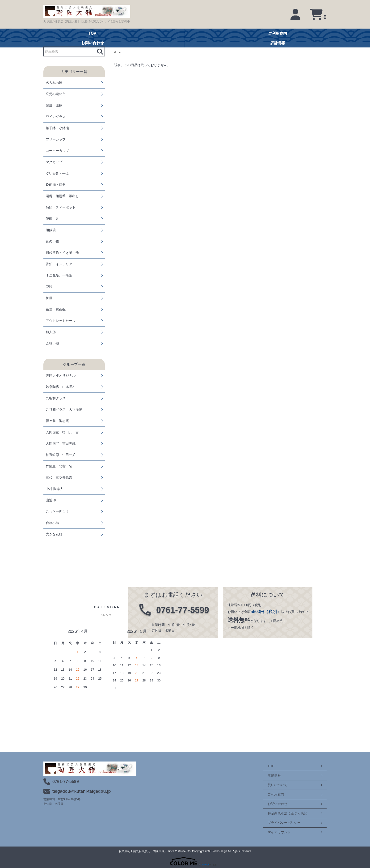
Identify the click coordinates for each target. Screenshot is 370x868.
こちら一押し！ (57, 511)
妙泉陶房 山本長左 (61, 387)
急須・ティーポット (61, 207)
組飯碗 (51, 230)
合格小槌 (52, 343)
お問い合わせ (273, 804)
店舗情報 (269, 775)
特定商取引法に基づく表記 (283, 813)
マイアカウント (274, 832)
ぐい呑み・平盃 (57, 173)
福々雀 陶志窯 (57, 421)
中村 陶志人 (55, 489)
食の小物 (52, 241)
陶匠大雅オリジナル (61, 375)
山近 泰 (51, 500)
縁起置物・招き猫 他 (62, 253)
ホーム (118, 52)
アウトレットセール (61, 321)
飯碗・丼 (52, 219)
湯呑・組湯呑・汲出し (62, 196)
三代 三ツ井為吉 (59, 477)
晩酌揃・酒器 (56, 185)
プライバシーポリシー (279, 823)
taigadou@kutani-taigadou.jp (82, 791)
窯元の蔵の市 (56, 94)
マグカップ (54, 162)
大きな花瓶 (54, 534)
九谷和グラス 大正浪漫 (64, 409)
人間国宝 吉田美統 (61, 443)
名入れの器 (54, 83)
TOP (266, 766)
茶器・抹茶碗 (56, 309)
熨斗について (273, 785)
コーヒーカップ (57, 151)
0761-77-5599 (66, 782)
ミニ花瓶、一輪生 (59, 275)
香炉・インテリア (59, 264)
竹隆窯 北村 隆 (59, 466)
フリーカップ (56, 139)
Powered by (185, 861)
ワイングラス (56, 117)
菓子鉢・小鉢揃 (57, 128)
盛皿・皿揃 (54, 105)
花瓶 (49, 287)
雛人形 (51, 332)
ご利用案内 (271, 794)
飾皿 (49, 298)
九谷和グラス (56, 398)
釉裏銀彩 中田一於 (61, 455)
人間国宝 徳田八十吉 (62, 432)
